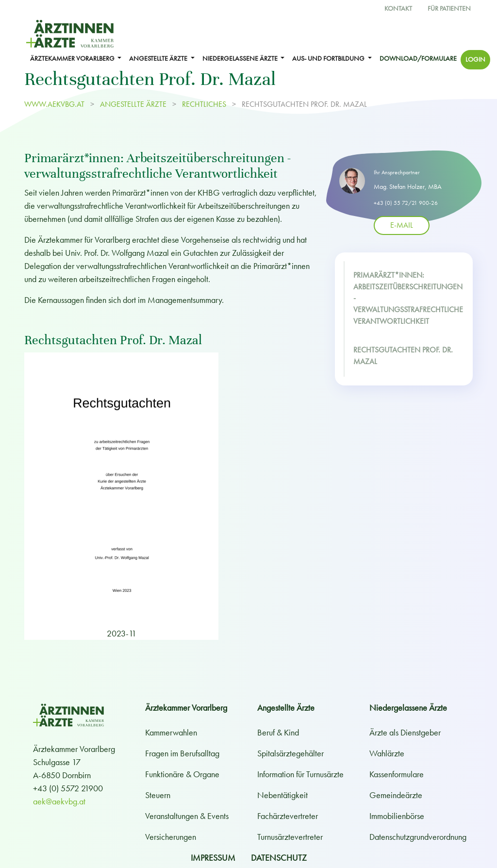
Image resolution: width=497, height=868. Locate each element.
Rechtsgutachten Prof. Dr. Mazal (403, 356)
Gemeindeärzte (396, 795)
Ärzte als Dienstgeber (405, 732)
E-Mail (402, 225)
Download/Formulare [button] (418, 58)
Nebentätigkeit (282, 795)
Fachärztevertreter (288, 816)
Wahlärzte (387, 753)
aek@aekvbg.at (59, 801)
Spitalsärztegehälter (290, 753)
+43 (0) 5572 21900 (68, 788)
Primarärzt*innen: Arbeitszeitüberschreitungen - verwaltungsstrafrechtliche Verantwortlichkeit (408, 298)
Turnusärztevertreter (290, 837)
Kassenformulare (397, 774)
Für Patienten (449, 8)
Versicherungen (171, 837)
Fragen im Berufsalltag (182, 753)
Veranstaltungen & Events (187, 816)
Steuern (158, 795)
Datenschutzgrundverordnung (418, 837)
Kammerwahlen (171, 732)
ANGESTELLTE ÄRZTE (133, 104)
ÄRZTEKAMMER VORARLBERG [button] (73, 58)
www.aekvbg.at (55, 104)
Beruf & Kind (278, 732)
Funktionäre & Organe (182, 774)
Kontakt (398, 8)
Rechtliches (204, 104)
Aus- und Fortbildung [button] (329, 58)
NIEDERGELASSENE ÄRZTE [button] (241, 58)
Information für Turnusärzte (300, 774)
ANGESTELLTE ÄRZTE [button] (159, 58)
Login (475, 59)
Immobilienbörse (397, 816)
